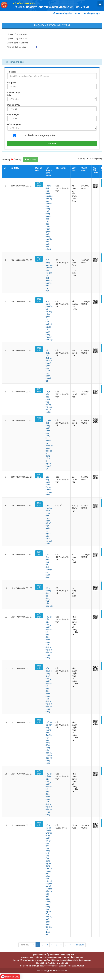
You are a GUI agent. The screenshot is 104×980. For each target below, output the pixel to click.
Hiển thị (82, 159)
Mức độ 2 (39, 419)
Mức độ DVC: (14, 105)
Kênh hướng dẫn (63, 13)
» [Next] (70, 945)
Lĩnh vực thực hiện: (14, 94)
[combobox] (52, 86)
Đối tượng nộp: (14, 124)
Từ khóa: (12, 72)
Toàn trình (39, 553)
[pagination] (89, 159)
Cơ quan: (12, 83)
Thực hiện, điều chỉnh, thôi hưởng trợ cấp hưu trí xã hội (49, 402)
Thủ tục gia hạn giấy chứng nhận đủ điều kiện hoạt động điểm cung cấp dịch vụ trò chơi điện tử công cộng (49, 743)
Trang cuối (79, 945)
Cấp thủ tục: (13, 115)
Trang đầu (25, 945)
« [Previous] (33, 945)
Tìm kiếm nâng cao (14, 62)
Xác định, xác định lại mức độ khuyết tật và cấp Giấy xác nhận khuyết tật (49, 366)
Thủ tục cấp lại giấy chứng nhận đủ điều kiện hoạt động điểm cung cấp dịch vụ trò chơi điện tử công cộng (49, 794)
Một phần (39, 184)
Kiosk (78, 13)
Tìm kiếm (52, 144)
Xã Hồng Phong (24, 4)
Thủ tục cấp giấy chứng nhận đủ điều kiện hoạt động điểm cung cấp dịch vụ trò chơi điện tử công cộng (49, 637)
